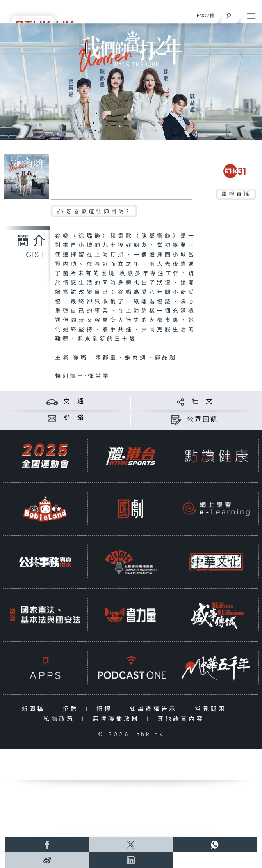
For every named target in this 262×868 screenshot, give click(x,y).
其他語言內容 (183, 719)
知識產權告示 (155, 709)
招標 (106, 709)
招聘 (72, 709)
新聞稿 (35, 709)
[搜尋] (229, 14)
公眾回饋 (203, 420)
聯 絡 (74, 418)
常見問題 (212, 709)
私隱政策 (61, 719)
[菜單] (251, 14)
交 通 (74, 402)
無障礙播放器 (118, 719)
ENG (201, 16)
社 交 (203, 402)
